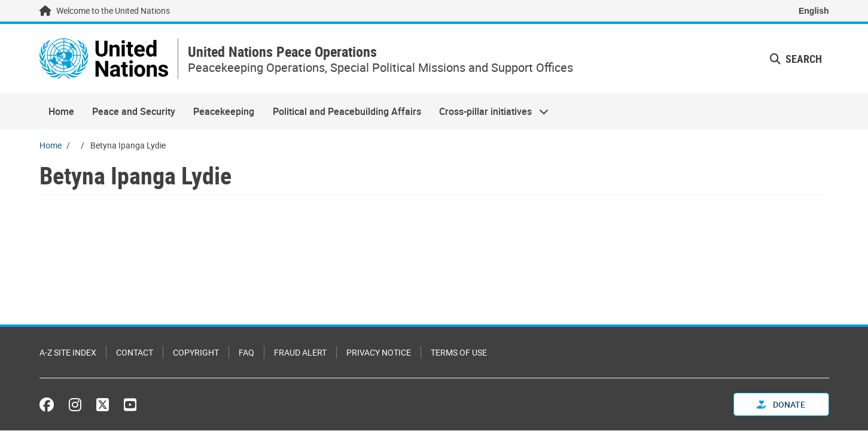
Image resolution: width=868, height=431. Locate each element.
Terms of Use (459, 352)
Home (61, 111)
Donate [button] (781, 404)
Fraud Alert (300, 352)
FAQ (246, 352)
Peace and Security (134, 111)
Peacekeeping (224, 111)
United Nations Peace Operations (282, 52)
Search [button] (796, 59)
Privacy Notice (379, 352)
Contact (135, 352)
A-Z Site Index (68, 352)
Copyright (196, 352)
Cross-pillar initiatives (489, 111)
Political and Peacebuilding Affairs (347, 111)
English (814, 11)
